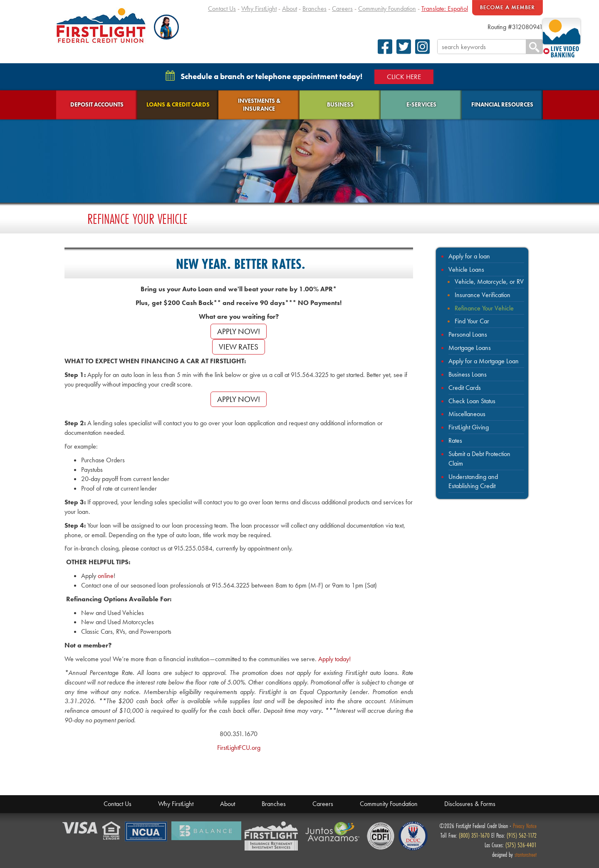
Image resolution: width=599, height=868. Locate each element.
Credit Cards (465, 388)
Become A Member (507, 8)
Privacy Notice (525, 826)
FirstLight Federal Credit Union (101, 26)
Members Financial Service (273, 836)
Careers (342, 9)
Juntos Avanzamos (334, 832)
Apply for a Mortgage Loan (484, 361)
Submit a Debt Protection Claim (479, 459)
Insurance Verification (483, 295)
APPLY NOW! (239, 331)
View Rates (239, 347)
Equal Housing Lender (112, 831)
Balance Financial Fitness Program (206, 831)
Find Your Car (472, 321)
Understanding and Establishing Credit (473, 481)
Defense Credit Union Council (413, 836)
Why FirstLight (259, 9)
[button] (166, 27)
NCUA (146, 832)
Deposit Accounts (97, 104)
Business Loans (468, 374)
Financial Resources (502, 104)
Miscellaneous (467, 414)
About (290, 9)
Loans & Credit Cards (178, 104)
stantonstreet (526, 854)
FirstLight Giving (469, 427)
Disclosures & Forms (470, 804)
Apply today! (334, 659)
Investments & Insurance (259, 105)
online (106, 576)
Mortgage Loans (470, 348)
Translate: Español (445, 9)
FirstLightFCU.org (239, 748)
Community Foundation (387, 9)
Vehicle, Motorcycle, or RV (489, 281)
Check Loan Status (472, 401)
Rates (455, 440)
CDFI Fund (381, 836)
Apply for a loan (469, 256)
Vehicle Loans (466, 269)
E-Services (421, 104)
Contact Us (222, 9)
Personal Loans (468, 334)
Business (340, 104)
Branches (314, 9)
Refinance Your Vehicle (484, 308)
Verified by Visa (81, 828)
